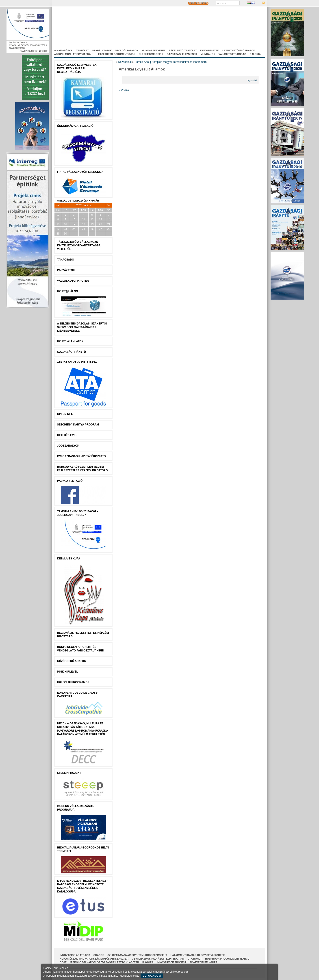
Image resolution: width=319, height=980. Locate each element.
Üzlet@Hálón (68, 291)
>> (109, 205)
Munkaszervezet (154, 50)
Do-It (63, 962)
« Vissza (124, 90)
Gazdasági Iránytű (72, 352)
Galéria (255, 54)
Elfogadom (152, 976)
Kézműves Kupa (69, 559)
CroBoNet (195, 959)
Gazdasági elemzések (182, 54)
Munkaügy (208, 54)
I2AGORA (148, 962)
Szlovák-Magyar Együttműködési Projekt (137, 955)
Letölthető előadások (239, 50)
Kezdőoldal (125, 62)
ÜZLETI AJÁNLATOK (70, 341)
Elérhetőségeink (151, 54)
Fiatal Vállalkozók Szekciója (80, 172)
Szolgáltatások (127, 50)
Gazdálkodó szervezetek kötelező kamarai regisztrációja (77, 68)
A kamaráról (64, 50)
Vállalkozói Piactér (73, 281)
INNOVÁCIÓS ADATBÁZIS (75, 955)
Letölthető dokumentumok (116, 54)
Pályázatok (66, 270)
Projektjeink (210, 29)
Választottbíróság (232, 54)
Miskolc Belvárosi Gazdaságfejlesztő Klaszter (104, 962)
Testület (82, 50)
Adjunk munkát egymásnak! (74, 54)
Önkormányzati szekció (75, 126)
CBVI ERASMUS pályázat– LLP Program (158, 959)
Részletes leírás (129, 976)
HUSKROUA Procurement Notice (227, 959)
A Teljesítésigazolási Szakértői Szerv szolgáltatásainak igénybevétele (82, 327)
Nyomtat (252, 80)
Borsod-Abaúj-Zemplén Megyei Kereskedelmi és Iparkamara (170, 62)
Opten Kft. (65, 414)
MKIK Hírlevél (68, 672)
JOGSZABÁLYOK (68, 446)
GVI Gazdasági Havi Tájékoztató (81, 456)
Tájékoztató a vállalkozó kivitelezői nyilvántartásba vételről (79, 246)
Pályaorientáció (70, 481)
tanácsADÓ (66, 260)
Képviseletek (210, 50)
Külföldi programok (73, 682)
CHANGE (99, 955)
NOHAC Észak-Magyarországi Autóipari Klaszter (94, 959)
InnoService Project (172, 962)
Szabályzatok (102, 50)
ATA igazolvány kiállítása (77, 362)
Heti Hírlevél (67, 435)
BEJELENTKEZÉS (198, 3)
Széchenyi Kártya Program (78, 425)
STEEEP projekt (69, 773)
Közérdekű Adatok (72, 661)
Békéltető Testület (183, 50)
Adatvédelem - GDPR (204, 962)
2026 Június (84, 205)
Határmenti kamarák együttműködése (198, 955)
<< (58, 205)
